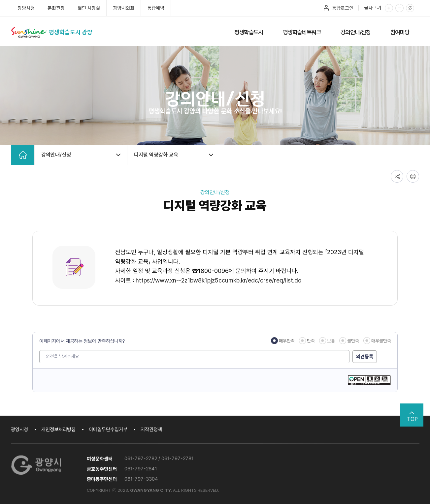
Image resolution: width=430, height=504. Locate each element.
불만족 (353, 341)
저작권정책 (151, 430)
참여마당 (400, 32)
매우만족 (286, 341)
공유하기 (397, 176)
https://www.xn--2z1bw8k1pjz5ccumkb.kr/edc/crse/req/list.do (218, 280)
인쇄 (413, 176)
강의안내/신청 (356, 32)
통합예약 (156, 8)
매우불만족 (381, 341)
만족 (311, 341)
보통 (331, 341)
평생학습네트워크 (302, 32)
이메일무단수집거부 (108, 430)
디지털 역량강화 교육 (156, 155)
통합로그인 (343, 8)
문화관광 (56, 8)
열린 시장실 (89, 8)
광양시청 (26, 8)
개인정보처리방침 (58, 430)
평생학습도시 (248, 32)
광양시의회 (124, 8)
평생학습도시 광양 (71, 32)
